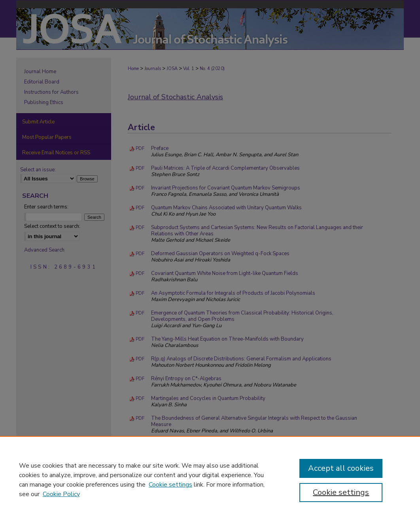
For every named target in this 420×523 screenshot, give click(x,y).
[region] (210, 479)
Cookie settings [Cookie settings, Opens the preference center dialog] (341, 492)
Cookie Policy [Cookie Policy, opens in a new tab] (61, 494)
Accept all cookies (341, 468)
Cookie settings (170, 485)
